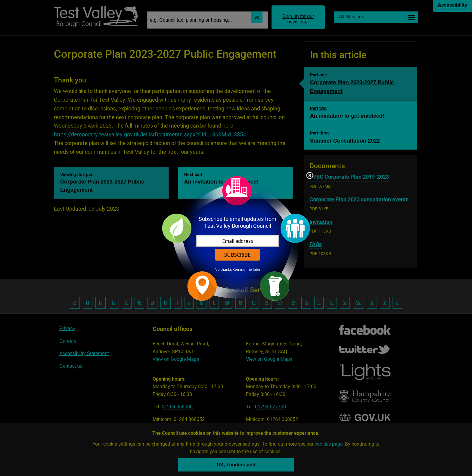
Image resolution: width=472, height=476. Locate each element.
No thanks (223, 270)
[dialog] (236, 238)
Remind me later (247, 270)
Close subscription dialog (310, 176)
